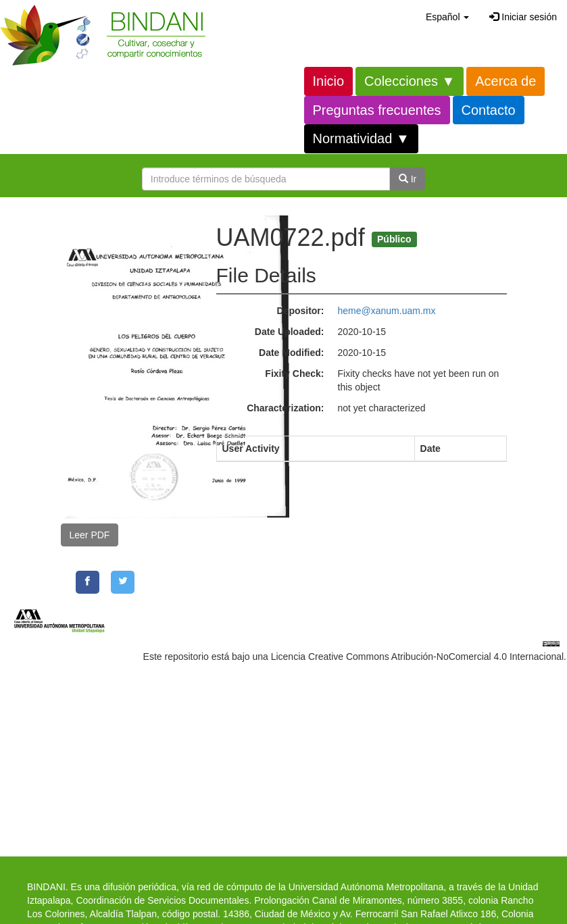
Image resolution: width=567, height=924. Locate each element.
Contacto (489, 110)
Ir (408, 179)
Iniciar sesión (523, 17)
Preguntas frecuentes (377, 110)
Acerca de (506, 81)
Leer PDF (90, 535)
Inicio (329, 81)
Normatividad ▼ (361, 138)
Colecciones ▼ (410, 81)
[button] (447, 17)
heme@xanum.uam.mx (387, 311)
